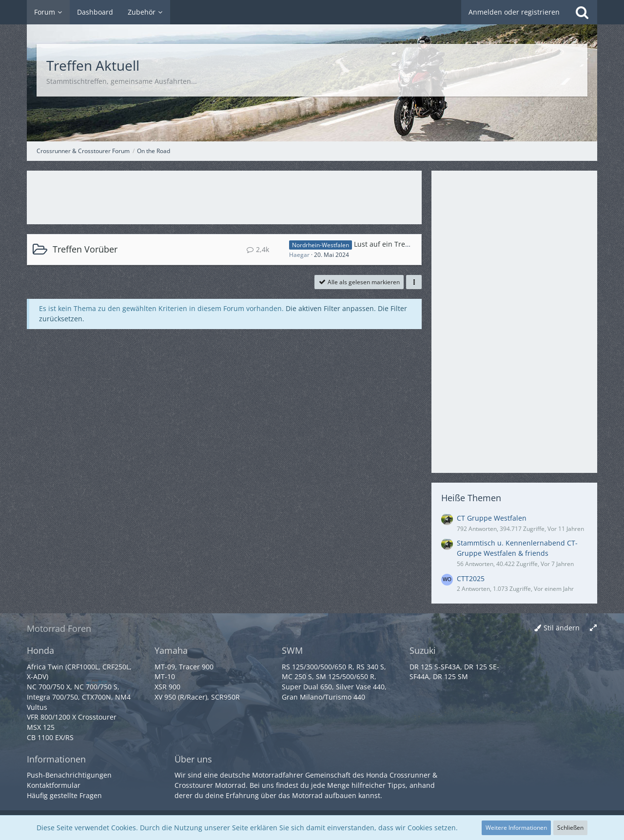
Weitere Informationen (516, 828)
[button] (414, 282)
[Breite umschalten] (593, 628)
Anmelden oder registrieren (514, 12)
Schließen (570, 828)
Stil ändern (562, 628)
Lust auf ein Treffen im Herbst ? (405, 244)
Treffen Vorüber (85, 249)
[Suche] (582, 12)
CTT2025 (471, 578)
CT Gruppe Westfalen (492, 518)
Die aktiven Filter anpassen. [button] (331, 308)
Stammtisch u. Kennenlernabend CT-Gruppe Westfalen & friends (517, 548)
